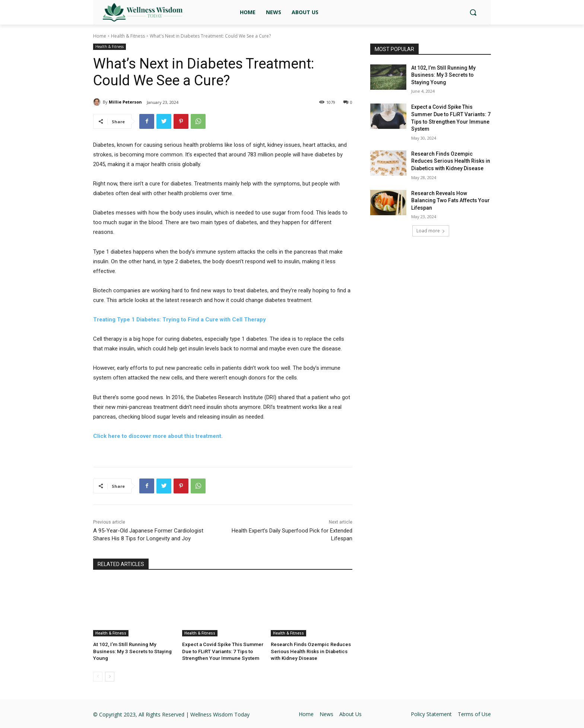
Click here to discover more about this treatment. (158, 436)
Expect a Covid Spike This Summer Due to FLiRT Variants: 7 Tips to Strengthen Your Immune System (221, 651)
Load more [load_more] (431, 231)
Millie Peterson (125, 102)
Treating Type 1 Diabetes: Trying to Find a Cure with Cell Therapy (180, 320)
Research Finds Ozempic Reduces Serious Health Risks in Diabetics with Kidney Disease (310, 651)
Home (100, 36)
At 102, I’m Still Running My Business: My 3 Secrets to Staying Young (443, 75)
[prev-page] (98, 676)
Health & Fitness (128, 36)
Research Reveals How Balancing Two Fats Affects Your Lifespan (450, 201)
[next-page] (110, 676)
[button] (473, 12)
